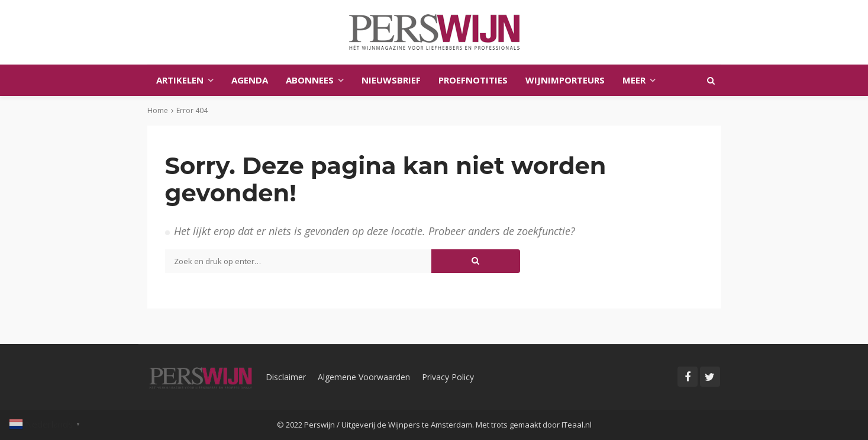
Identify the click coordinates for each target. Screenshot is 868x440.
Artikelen (180, 80)
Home (158, 110)
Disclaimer (286, 377)
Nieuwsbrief (391, 80)
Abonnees (310, 80)
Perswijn (320, 425)
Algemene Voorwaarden (364, 377)
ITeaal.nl (577, 425)
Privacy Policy (448, 377)
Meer (634, 80)
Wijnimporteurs (565, 80)
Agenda (250, 80)
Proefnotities (473, 80)
